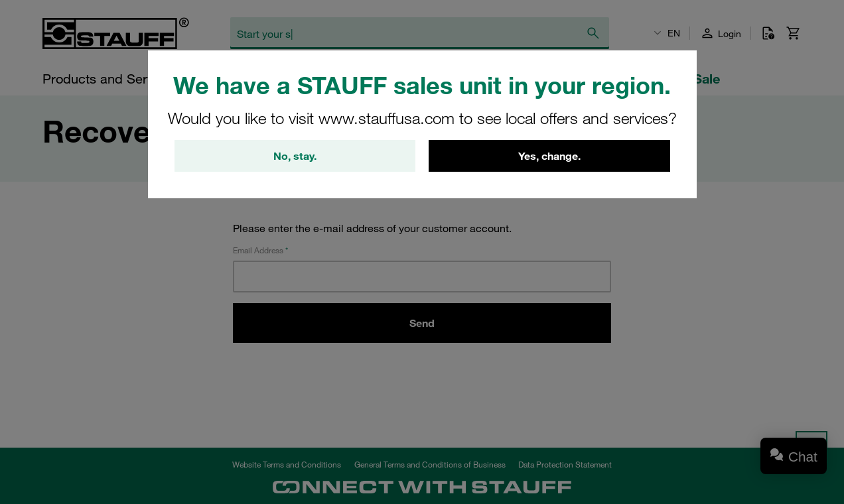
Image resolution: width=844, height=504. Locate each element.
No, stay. (295, 156)
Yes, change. (549, 156)
